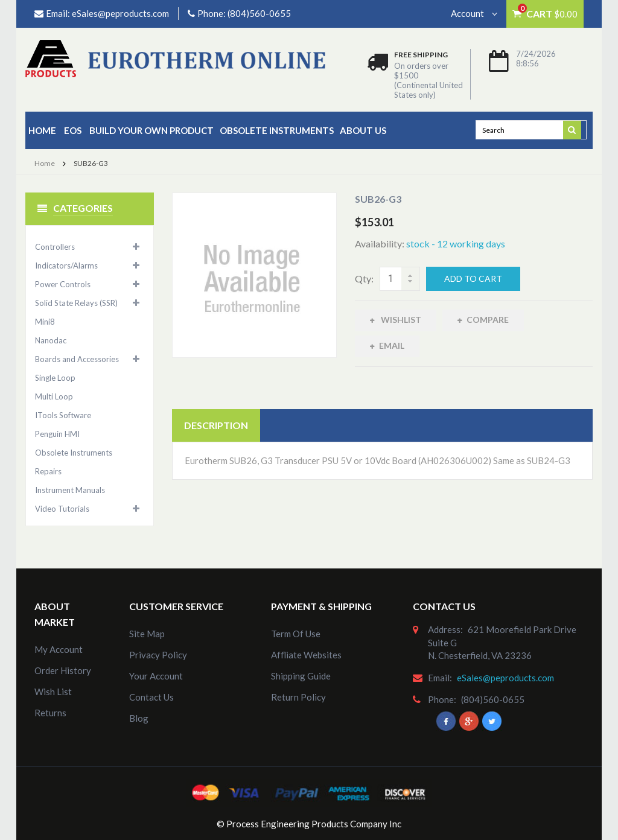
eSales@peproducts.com (120, 13)
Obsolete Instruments (277, 130)
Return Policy (298, 697)
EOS (73, 130)
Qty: (364, 278)
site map (147, 634)
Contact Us (151, 697)
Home (42, 130)
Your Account (156, 676)
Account (474, 13)
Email (392, 347)
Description (216, 427)
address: (445, 629)
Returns (50, 713)
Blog (139, 718)
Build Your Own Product (151, 130)
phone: (442, 699)
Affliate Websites (306, 655)
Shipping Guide (301, 676)
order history (63, 670)
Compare (488, 320)
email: (440, 678)
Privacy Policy (158, 655)
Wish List (53, 692)
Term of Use (296, 634)
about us (363, 130)
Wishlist (400, 320)
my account (59, 649)
